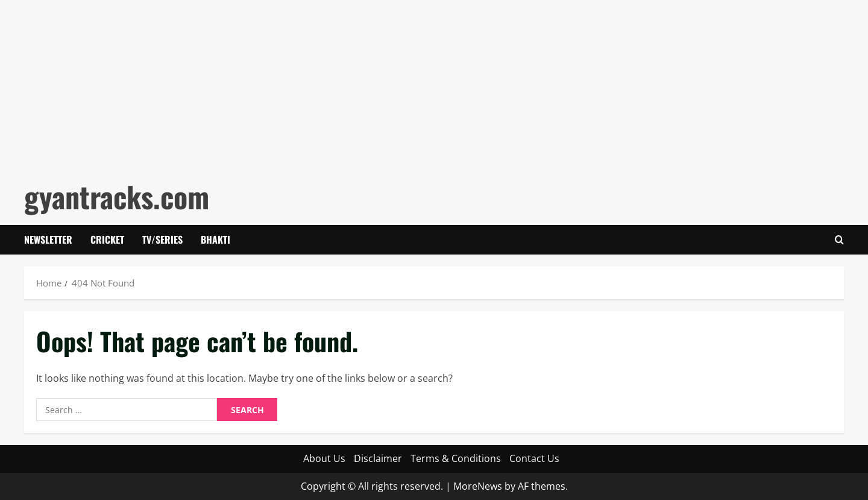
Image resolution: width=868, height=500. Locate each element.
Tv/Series (162, 239)
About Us (324, 458)
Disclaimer (378, 458)
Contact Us (534, 458)
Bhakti (215, 239)
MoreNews (478, 486)
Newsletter (48, 239)
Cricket (107, 239)
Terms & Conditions (456, 458)
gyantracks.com (117, 196)
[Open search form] (839, 240)
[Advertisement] (362, 84)
